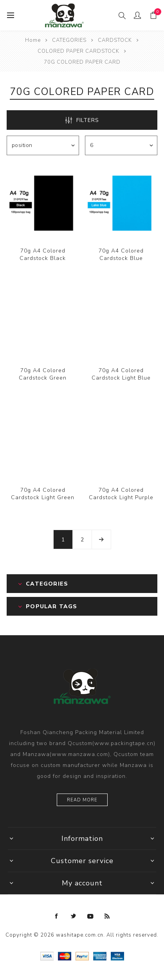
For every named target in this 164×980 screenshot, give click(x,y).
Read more (82, 800)
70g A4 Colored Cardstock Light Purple (121, 494)
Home (33, 40)
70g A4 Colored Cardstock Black (43, 254)
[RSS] (107, 916)
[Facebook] (57, 916)
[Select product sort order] (43, 145)
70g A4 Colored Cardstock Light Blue (121, 374)
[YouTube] (90, 916)
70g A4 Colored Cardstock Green (43, 374)
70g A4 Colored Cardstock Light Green (43, 494)
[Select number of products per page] (121, 145)
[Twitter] (74, 916)
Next (101, 539)
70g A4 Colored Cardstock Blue (121, 254)
